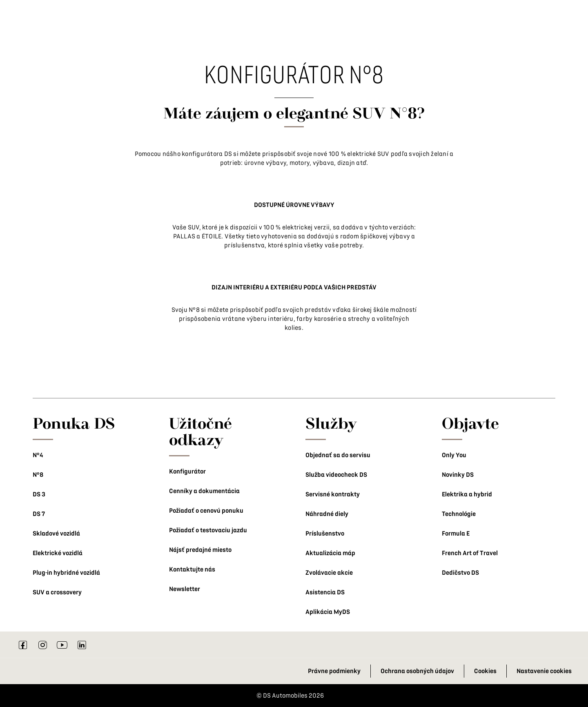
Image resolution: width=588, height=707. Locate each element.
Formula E (456, 534)
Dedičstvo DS (460, 573)
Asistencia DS (325, 592)
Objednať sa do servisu (338, 455)
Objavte (470, 423)
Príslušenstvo (325, 534)
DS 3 (39, 494)
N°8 (38, 475)
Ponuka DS (74, 423)
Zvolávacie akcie (329, 573)
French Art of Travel (470, 553)
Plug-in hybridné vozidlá (66, 573)
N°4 (38, 455)
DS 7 (39, 514)
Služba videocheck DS (336, 475)
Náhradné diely (327, 514)
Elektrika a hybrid (467, 494)
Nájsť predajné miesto (200, 550)
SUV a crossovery (57, 592)
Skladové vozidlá (56, 534)
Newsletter (185, 589)
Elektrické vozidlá (58, 553)
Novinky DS (458, 475)
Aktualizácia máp (330, 553)
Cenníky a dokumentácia (204, 491)
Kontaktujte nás (192, 569)
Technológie (459, 514)
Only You (454, 455)
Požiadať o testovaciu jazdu (208, 530)
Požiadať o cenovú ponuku (206, 511)
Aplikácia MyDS (328, 612)
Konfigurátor (187, 471)
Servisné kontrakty (333, 494)
